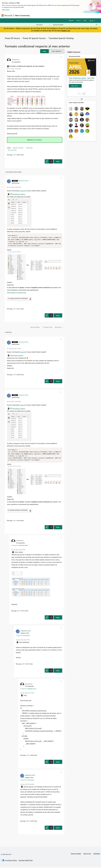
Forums (34, 15)
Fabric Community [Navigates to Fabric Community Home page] (22, 15)
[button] (44, 51)
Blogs (69, 15)
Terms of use (87, 855)
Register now (66, 31)
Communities (60, 15)
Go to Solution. (37, 140)
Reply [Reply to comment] (58, 316)
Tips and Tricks (12, 150)
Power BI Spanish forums (34, 38)
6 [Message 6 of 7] (26, 822)
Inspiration (43, 15)
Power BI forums (12, 38)
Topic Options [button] (56, 51)
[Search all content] (75, 25)
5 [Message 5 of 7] (26, 756)
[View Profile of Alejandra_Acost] (26, 632)
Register (71, 20)
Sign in (79, 20)
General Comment (18, 148)
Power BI (23, 191)
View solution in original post (17, 293)
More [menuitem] (75, 15)
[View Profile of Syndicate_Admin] (23, 181)
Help (85, 20)
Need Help (29, 148)
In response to (20, 546)
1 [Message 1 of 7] (13, 155)
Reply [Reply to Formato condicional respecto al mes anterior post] (58, 161)
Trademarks (97, 855)
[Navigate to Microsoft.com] (7, 15)
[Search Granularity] (43, 25)
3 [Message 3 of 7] (17, 612)
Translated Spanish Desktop (61, 38)
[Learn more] (75, 86)
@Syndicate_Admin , (19, 194)
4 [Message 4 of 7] (22, 665)
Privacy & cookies (76, 855)
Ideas (51, 15)
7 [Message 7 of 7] (13, 375)
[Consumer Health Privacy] (26, 861)
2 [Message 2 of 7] (13, 309)
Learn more (6, 9)
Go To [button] (91, 20)
